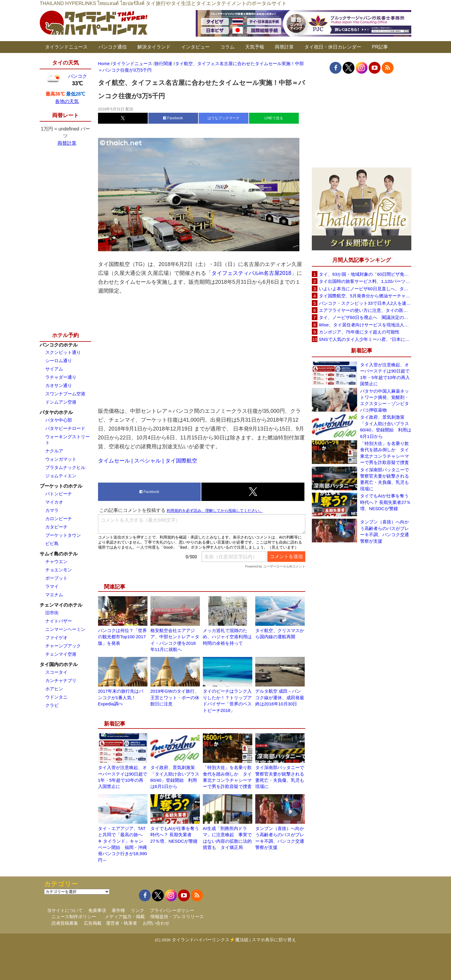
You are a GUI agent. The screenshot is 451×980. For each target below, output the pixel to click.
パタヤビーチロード (65, 428)
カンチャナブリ (61, 680)
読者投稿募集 (65, 923)
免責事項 (97, 910)
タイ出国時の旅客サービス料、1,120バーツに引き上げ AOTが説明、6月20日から (365, 281)
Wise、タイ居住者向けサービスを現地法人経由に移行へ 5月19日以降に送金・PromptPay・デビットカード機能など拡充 (365, 325)
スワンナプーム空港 (65, 394)
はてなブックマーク (224, 118)
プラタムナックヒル (65, 467)
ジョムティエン (61, 476)
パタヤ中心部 (59, 420)
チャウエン (56, 561)
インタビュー (195, 47)
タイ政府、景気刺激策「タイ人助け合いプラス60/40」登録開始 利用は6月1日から (386, 427)
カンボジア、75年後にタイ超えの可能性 (359, 332)
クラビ (52, 705)
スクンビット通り (63, 352)
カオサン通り (59, 385)
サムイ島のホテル (59, 554)
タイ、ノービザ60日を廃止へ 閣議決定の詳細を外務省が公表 (365, 317)
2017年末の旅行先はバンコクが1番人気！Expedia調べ (121, 697)
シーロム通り (59, 361)
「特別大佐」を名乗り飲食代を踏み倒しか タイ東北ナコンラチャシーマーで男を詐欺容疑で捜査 (385, 453)
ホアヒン (54, 689)
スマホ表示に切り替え (274, 940)
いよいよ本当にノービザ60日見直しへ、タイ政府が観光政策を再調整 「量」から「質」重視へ (365, 289)
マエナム (54, 595)
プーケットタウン (63, 535)
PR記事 (380, 47)
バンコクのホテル (59, 345)
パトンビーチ (59, 494)
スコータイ (56, 672)
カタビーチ (56, 527)
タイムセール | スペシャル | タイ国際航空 (148, 461)
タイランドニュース (66, 47)
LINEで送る (274, 118)
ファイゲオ (56, 638)
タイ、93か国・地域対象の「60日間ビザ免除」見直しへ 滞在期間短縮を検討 (365, 274)
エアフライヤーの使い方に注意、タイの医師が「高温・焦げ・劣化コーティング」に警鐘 (365, 310)
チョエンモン (59, 570)
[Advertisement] (202, 351)
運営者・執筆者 (122, 923)
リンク (138, 910)
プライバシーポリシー (172, 910)
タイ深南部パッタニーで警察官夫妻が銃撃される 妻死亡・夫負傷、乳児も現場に (386, 479)
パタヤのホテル (56, 412)
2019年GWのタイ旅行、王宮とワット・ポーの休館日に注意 (175, 697)
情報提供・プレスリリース (177, 917)
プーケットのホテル (61, 486)
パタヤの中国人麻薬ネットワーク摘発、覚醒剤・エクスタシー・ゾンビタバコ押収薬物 (385, 400)
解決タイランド (154, 47)
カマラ (52, 510)
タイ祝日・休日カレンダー (333, 47)
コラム (227, 47)
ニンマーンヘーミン (65, 629)
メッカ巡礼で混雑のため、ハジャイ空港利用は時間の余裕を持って (227, 637)
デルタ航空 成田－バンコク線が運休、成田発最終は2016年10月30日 (280, 697)
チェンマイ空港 (61, 654)
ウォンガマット (61, 459)
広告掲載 (93, 923)
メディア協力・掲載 (125, 917)
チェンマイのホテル (61, 605)
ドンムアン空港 (61, 402)
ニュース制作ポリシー (74, 917)
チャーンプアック (63, 646)
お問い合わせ (156, 923)
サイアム (54, 369)
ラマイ (52, 586)
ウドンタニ (56, 697)
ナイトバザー (59, 621)
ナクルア (54, 451)
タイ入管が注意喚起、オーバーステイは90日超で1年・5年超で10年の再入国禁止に (385, 374)
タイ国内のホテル (59, 664)
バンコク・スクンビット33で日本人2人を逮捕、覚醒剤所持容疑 (365, 303)
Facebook (173, 118)
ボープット (56, 578)
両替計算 (284, 47)
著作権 (118, 910)
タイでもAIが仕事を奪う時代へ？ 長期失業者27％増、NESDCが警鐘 (175, 835)
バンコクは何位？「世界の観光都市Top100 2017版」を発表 (122, 637)
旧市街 (52, 613)
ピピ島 (52, 543)
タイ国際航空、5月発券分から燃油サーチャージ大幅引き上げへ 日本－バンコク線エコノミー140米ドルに (365, 296)
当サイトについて (65, 910)
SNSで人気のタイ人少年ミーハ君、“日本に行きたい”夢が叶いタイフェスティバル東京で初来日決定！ (365, 339)
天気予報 (255, 47)
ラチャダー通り (61, 377)
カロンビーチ (59, 519)
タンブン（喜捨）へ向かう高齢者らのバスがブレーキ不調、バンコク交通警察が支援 (385, 531)
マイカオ (54, 502)
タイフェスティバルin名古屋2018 (251, 273)
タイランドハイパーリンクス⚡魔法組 (210, 940)
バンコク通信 (113, 47)
